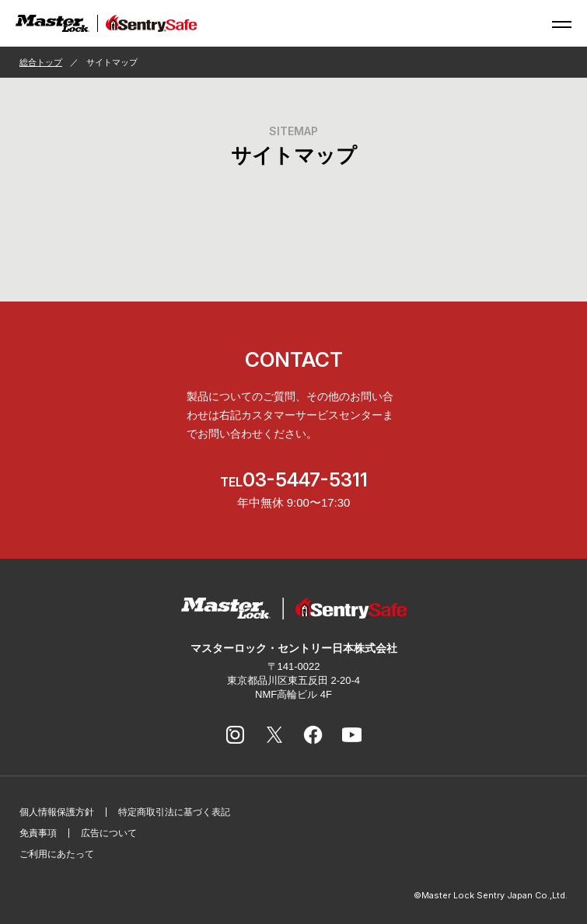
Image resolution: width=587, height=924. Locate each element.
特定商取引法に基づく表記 (174, 812)
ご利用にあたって (57, 854)
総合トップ (41, 62)
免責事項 (38, 833)
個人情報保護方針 (57, 812)
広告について (109, 833)
